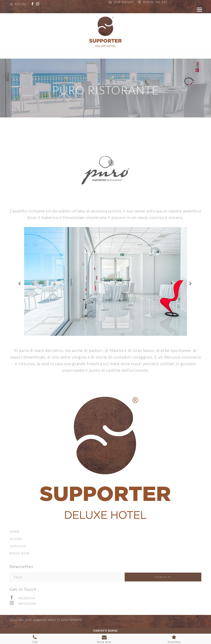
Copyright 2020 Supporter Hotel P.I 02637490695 (46, 620)
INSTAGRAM (27, 604)
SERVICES (18, 546)
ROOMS (16, 539)
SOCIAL (21, 4)
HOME (15, 532)
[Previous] (20, 284)
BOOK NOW (20, 553)
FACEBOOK (27, 598)
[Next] (191, 284)
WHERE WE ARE (155, 2)
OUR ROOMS (124, 2)
